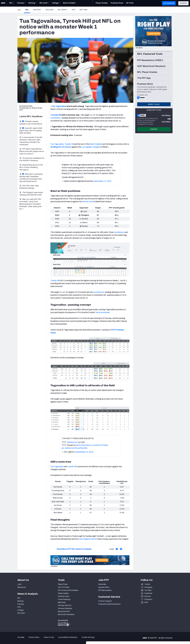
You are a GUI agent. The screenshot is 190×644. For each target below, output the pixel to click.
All (20, 10)
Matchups (62, 602)
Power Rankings (64, 599)
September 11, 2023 (102, 181)
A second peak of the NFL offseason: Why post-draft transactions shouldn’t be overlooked (31, 141)
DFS (73, 10)
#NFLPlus (81, 445)
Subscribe (102, 584)
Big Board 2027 (64, 611)
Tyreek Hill (56, 115)
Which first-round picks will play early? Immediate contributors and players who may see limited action (31, 178)
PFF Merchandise (105, 590)
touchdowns (56, 118)
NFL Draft (63, 10)
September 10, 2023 (84, 452)
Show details (37, 639)
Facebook (148, 593)
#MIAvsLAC (72, 442)
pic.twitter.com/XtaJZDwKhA (75, 448)
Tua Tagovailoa (59, 106)
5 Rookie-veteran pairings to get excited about (31, 123)
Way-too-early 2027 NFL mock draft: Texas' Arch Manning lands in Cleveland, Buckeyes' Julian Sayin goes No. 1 (31, 204)
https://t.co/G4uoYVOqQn (97, 445)
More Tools (154, 104)
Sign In (183, 3)
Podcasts (148, 599)
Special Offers (104, 587)
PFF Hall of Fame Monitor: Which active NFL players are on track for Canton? (32, 151)
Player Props (63, 584)
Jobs (19, 584)
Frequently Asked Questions (109, 604)
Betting (83, 10)
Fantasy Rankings (65, 608)
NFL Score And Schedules (68, 590)
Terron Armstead (102, 312)
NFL (28, 10)
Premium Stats (64, 596)
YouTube (148, 590)
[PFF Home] (3, 3)
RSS (146, 602)
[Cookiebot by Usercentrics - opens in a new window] (16, 639)
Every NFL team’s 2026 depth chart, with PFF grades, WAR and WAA (31, 131)
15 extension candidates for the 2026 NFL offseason (32, 159)
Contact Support (105, 601)
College (49, 10)
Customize (170, 630)
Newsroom (22, 587)
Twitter (147, 584)
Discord (147, 596)
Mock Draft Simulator (66, 614)
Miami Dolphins (96, 144)
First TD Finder (64, 587)
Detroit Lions (88, 202)
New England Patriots (88, 539)
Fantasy (37, 10)
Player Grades (63, 593)
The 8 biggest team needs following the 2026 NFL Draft (31, 194)
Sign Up (154, 129)
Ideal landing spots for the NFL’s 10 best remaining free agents (31, 167)
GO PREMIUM (169, 3)
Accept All (170, 622)
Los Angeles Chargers (91, 147)
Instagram (148, 587)
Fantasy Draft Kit (65, 605)
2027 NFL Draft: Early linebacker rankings (29, 187)
